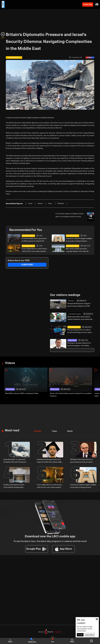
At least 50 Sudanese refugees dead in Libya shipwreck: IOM (79, 305)
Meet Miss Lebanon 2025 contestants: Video (22, 393)
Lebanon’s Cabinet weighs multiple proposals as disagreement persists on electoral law (79, 240)
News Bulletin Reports (28, 236)
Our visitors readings (65, 295)
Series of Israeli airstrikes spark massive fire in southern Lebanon (71, 395)
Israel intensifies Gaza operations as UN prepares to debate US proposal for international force (34, 240)
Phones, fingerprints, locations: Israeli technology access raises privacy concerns (79, 331)
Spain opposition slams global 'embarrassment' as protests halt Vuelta (80, 318)
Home (10, 641)
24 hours (37, 431)
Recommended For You (26, 230)
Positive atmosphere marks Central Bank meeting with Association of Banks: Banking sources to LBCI (15, 486)
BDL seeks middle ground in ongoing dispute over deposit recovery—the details (77, 250)
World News (71, 301)
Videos (10, 363)
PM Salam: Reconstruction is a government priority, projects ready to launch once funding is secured (82, 461)
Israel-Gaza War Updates (75, 314)
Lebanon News (72, 340)
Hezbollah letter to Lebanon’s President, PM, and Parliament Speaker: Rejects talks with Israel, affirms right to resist (16, 461)
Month (69, 431)
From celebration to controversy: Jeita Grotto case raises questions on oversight (35, 250)
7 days (54, 431)
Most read (12, 431)
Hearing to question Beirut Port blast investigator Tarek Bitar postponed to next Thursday (79, 345)
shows (72, 641)
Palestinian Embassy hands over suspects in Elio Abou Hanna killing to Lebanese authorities (50, 461)
